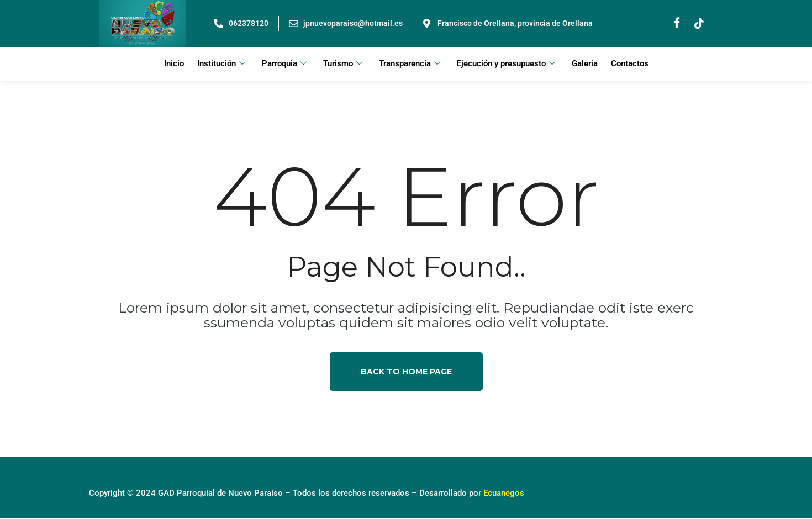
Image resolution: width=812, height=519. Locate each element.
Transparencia (410, 64)
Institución (221, 64)
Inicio (174, 64)
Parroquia (284, 64)
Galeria (585, 64)
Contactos (630, 64)
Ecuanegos (504, 494)
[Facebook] (677, 24)
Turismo (343, 64)
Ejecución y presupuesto (506, 64)
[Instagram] (699, 24)
